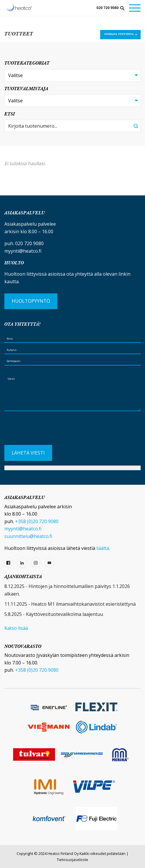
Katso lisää (16, 628)
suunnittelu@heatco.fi (28, 536)
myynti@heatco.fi (23, 251)
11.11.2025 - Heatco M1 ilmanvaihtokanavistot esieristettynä (70, 604)
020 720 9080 (107, 8)
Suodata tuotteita (119, 34)
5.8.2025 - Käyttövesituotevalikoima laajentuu (54, 614)
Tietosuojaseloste (72, 860)
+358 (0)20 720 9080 (37, 521)
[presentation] (49, 430)
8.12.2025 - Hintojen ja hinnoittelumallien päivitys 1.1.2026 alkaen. (67, 590)
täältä (103, 548)
